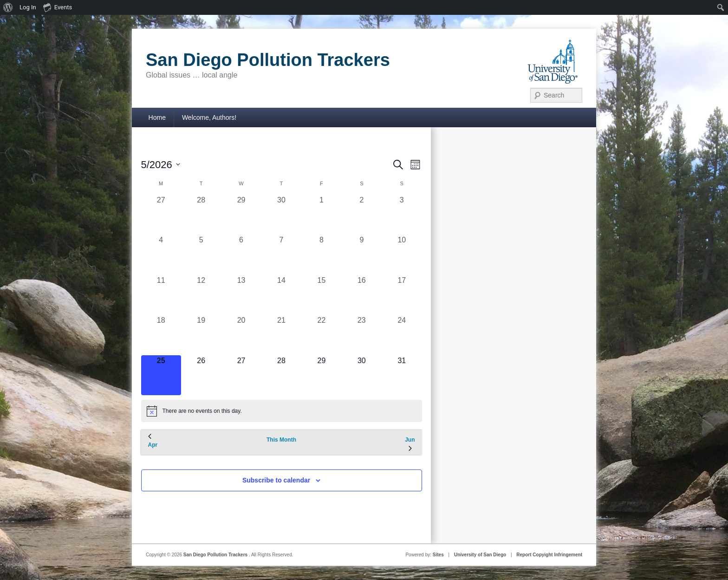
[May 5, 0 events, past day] (201, 254)
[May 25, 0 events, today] (161, 375)
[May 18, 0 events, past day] (161, 335)
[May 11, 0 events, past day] (161, 295)
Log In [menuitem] (28, 7)
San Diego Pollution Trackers (268, 60)
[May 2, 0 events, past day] (362, 215)
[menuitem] (8, 7)
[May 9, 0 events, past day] (362, 254)
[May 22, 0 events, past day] (321, 335)
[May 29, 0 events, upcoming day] (321, 375)
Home (157, 117)
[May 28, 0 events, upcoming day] (281, 375)
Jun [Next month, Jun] (410, 444)
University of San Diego (480, 555)
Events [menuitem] (58, 7)
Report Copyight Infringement (549, 555)
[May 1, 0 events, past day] (321, 215)
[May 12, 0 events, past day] (201, 295)
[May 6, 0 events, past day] (241, 254)
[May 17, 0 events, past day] (402, 295)
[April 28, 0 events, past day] (201, 215)
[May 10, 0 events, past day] (402, 254)
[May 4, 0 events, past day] (161, 254)
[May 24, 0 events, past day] (402, 335)
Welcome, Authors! (209, 117)
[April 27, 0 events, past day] (161, 215)
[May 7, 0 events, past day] (281, 254)
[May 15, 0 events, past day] (321, 295)
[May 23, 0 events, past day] (362, 335)
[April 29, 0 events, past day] (241, 215)
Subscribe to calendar (276, 480)
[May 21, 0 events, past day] (281, 335)
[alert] (282, 411)
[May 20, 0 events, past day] (241, 335)
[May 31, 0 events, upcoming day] (402, 375)
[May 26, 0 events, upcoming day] (201, 375)
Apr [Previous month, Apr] (153, 441)
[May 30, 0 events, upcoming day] (362, 375)
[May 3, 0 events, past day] (402, 215)
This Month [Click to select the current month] (281, 440)
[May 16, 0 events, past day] (362, 295)
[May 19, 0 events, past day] (201, 335)
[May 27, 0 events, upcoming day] (241, 375)
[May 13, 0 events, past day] (241, 295)
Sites (438, 555)
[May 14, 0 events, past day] (281, 295)
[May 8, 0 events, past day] (321, 254)
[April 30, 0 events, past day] (281, 215)
